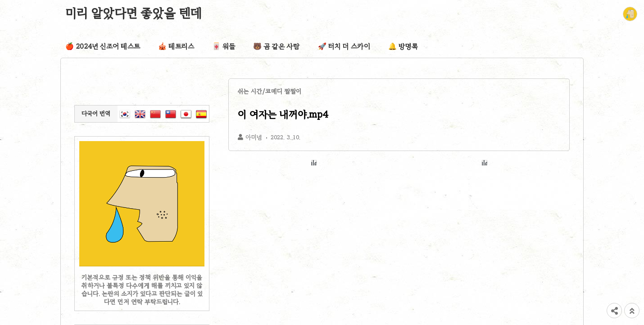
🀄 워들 (224, 46)
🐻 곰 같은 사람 (277, 46)
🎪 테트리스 (176, 46)
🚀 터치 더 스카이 (344, 46)
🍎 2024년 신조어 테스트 (103, 46)
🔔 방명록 (403, 46)
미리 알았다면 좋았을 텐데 (134, 13)
